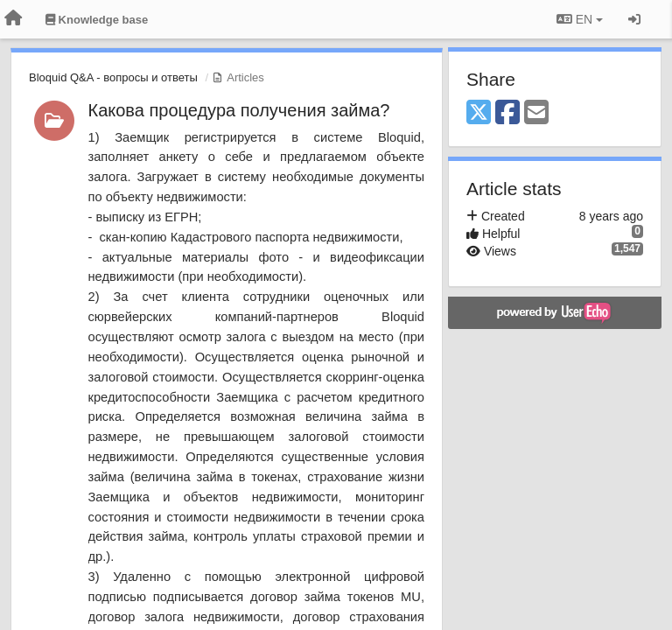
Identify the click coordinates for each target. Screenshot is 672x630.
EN (580, 19)
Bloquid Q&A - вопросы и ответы (113, 77)
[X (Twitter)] (479, 113)
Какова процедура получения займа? (239, 110)
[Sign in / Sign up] (634, 19)
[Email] (536, 113)
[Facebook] (507, 113)
